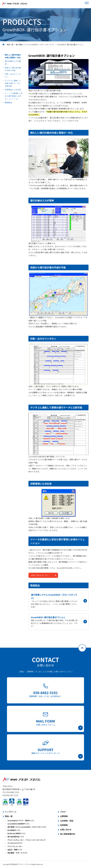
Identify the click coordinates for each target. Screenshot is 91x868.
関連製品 (8, 102)
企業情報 (64, 816)
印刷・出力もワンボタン (13, 75)
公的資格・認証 (67, 821)
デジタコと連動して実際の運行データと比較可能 (13, 83)
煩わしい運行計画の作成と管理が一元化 (13, 56)
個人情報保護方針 (68, 834)
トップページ (11, 812)
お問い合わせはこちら (40, 575)
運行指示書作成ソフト (16, 837)
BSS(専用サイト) (14, 830)
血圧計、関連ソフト (15, 850)
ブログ (63, 812)
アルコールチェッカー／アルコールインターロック (27, 840)
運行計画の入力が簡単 (13, 62)
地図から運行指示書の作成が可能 (13, 69)
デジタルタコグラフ (15, 843)
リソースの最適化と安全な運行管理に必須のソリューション (14, 96)
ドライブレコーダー (15, 846)
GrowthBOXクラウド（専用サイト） (21, 821)
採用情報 (64, 825)
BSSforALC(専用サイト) (16, 833)
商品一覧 (10, 45)
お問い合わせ (66, 830)
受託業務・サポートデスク (17, 853)
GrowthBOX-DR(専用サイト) (18, 824)
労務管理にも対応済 (13, 90)
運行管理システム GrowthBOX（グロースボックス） (35, 45)
